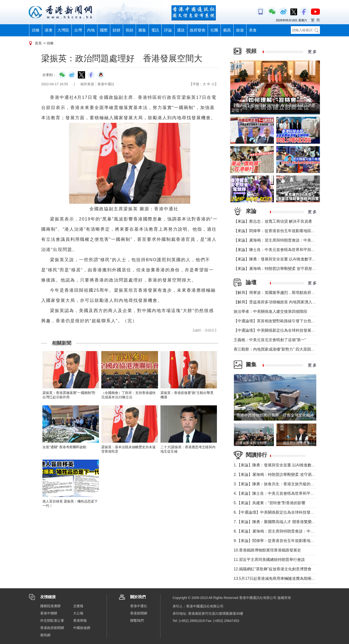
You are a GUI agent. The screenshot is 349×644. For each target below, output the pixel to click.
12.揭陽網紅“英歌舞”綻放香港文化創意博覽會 (273, 569)
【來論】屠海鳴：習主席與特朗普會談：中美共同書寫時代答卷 (288, 240)
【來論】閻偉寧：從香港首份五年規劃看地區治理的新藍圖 (284, 231)
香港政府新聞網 (52, 628)
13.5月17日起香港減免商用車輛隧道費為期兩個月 (276, 578)
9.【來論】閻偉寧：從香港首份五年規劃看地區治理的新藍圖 (286, 541)
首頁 (38, 43)
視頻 (129, 30)
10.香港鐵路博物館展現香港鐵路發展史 (267, 550)
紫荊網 (45, 635)
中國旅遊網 (82, 628)
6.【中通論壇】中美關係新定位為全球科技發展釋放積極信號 (286, 512)
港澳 (48, 30)
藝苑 (227, 30)
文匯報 (78, 606)
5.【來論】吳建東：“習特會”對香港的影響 (270, 503)
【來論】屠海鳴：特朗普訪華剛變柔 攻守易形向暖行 (279, 269)
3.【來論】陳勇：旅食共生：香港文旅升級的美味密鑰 (280, 484)
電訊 (155, 30)
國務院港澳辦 (50, 606)
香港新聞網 (139, 613)
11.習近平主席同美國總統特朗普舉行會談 (269, 560)
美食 (253, 30)
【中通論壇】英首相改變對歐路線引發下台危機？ (276, 321)
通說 (181, 30)
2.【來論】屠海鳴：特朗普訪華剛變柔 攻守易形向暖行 (280, 475)
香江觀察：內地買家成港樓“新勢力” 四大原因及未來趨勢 (282, 349)
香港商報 (80, 620)
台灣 (78, 30)
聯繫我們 (137, 620)
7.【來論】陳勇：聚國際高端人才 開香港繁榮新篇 (277, 522)
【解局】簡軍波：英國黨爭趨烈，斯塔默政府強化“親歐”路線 (285, 293)
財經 (117, 30)
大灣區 (63, 30)
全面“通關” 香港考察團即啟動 (64, 447)
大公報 (78, 613)
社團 (214, 30)
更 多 (312, 52)
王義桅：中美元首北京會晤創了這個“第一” (270, 340)
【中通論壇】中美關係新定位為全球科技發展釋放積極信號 (284, 330)
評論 (168, 30)
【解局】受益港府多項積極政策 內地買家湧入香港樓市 (281, 302)
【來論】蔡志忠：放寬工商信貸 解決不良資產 (273, 221)
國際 (104, 30)
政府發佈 (198, 30)
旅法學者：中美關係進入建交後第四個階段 (270, 311)
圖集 (142, 30)
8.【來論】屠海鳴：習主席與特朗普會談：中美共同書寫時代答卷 (290, 531)
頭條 (36, 30)
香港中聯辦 (49, 613)
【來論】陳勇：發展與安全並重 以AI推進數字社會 (277, 259)
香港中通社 (139, 606)
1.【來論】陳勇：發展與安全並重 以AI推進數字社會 (278, 465)
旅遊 (240, 30)
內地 (91, 30)
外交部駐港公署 (52, 620)
